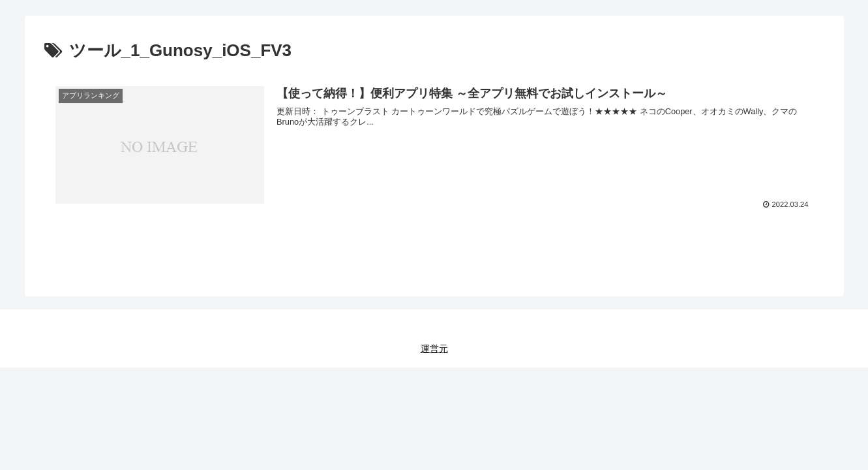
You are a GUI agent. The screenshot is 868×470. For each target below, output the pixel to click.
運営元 (434, 349)
